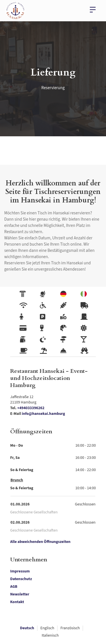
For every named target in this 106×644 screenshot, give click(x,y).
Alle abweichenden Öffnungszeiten (40, 542)
